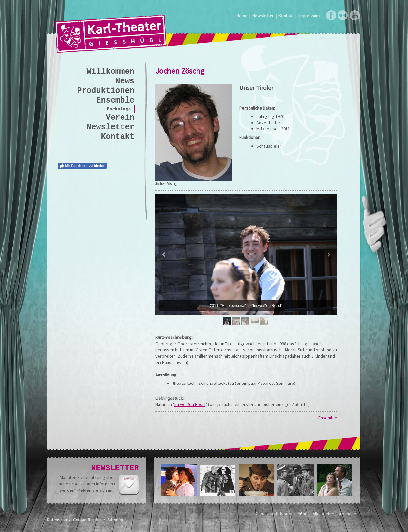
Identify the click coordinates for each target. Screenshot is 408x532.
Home (242, 16)
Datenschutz (59, 520)
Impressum (309, 16)
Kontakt (286, 16)
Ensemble (328, 418)
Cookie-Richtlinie (89, 520)
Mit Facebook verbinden (82, 166)
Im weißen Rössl (190, 404)
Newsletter (263, 16)
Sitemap (115, 520)
